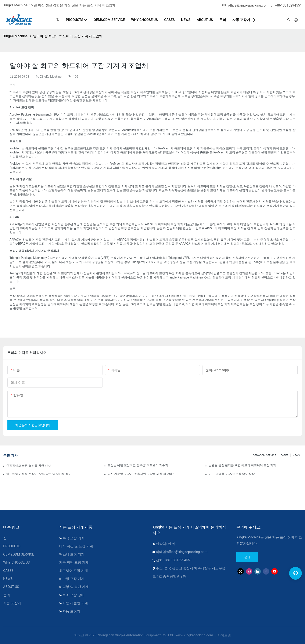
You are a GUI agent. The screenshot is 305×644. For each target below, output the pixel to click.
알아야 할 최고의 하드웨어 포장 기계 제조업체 (68, 36)
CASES (284, 455)
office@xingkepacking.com (245, 5)
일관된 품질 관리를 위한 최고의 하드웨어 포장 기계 (242, 465)
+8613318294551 (286, 5)
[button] (254, 20)
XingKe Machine (15, 36)
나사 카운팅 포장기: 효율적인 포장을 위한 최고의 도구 (143, 474)
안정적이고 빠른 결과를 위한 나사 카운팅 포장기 (29, 466)
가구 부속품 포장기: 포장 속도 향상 (232, 474)
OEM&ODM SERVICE (264, 455)
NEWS (296, 455)
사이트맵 (224, 635)
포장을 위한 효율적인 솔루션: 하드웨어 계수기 (138, 465)
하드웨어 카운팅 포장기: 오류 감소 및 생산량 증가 (39, 474)
